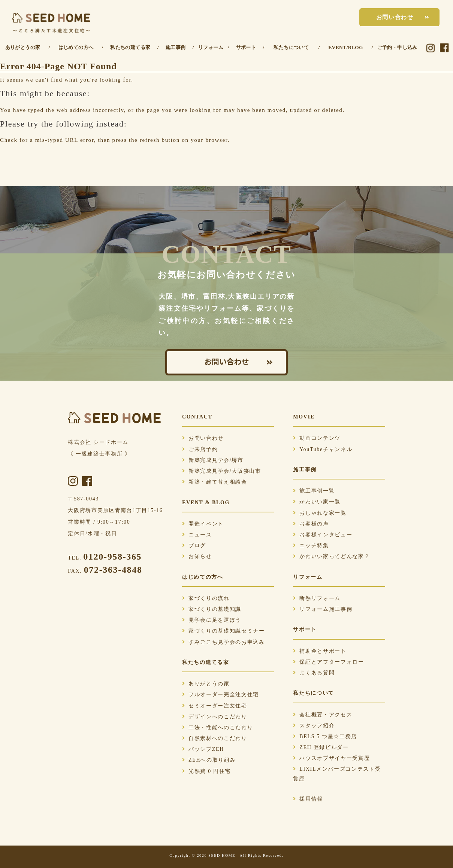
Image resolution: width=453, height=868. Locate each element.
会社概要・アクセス (323, 715)
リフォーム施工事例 (323, 609)
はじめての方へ (76, 47)
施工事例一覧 (314, 491)
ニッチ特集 (311, 546)
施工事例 (176, 47)
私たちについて (291, 47)
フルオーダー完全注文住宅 (221, 695)
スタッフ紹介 (314, 726)
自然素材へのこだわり (215, 738)
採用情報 (308, 799)
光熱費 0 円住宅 (206, 771)
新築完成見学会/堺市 (213, 460)
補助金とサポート (320, 651)
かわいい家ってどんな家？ (331, 556)
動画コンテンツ (317, 438)
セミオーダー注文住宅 (215, 706)
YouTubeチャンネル (323, 449)
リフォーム (211, 47)
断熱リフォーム (317, 598)
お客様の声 (311, 524)
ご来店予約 (200, 449)
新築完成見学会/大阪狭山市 (222, 471)
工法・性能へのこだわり (218, 727)
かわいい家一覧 (317, 502)
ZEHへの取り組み (209, 760)
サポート (246, 47)
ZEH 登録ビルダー (321, 747)
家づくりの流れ (206, 598)
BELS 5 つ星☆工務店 (325, 736)
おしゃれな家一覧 (320, 513)
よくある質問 (314, 673)
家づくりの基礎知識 (212, 609)
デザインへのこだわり (215, 717)
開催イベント (203, 524)
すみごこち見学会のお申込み (224, 642)
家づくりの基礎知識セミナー (224, 631)
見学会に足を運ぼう (212, 620)
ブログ (194, 546)
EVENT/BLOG (346, 47)
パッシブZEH (203, 749)
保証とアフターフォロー (328, 662)
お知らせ (197, 556)
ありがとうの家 (23, 47)
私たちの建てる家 (130, 47)
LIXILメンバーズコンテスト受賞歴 (337, 774)
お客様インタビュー (323, 535)
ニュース (197, 535)
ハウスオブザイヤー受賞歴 (331, 758)
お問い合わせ (395, 17)
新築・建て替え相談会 (215, 482)
